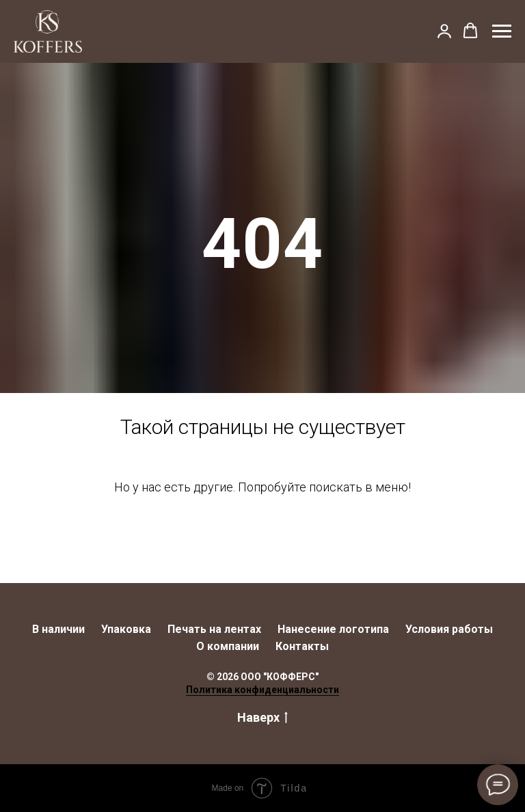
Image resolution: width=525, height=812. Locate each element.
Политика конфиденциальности (262, 690)
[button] (444, 31)
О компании (228, 646)
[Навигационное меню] (502, 31)
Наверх (262, 718)
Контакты (302, 646)
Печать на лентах (214, 629)
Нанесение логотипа (333, 629)
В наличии (58, 629)
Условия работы (449, 629)
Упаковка (126, 629)
